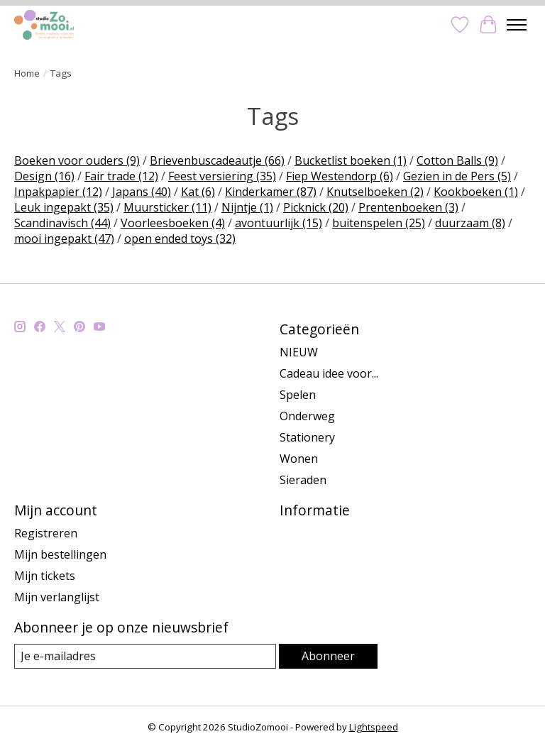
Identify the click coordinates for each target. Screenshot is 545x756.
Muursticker (167, 207)
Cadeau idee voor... (329, 373)
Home (27, 73)
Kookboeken (476, 192)
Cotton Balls (457, 160)
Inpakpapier (58, 192)
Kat (198, 192)
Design (44, 176)
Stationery (307, 437)
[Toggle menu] (517, 25)
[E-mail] (145, 656)
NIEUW (299, 352)
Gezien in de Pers (457, 176)
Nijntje (247, 207)
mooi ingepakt (64, 239)
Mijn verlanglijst (57, 597)
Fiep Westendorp (340, 176)
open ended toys (180, 239)
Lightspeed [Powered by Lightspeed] (374, 727)
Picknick (316, 207)
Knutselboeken (375, 192)
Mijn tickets (45, 576)
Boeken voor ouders (77, 160)
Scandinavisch (62, 223)
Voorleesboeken (173, 223)
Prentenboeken (408, 207)
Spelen (298, 395)
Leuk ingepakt (64, 207)
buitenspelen (379, 223)
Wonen (299, 459)
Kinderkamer (271, 192)
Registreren (46, 533)
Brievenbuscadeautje (217, 160)
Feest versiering (222, 176)
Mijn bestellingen (60, 554)
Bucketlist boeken (351, 160)
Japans (142, 192)
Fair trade (121, 176)
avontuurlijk (279, 223)
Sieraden (303, 480)
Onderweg (307, 416)
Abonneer (328, 656)
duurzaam (470, 223)
